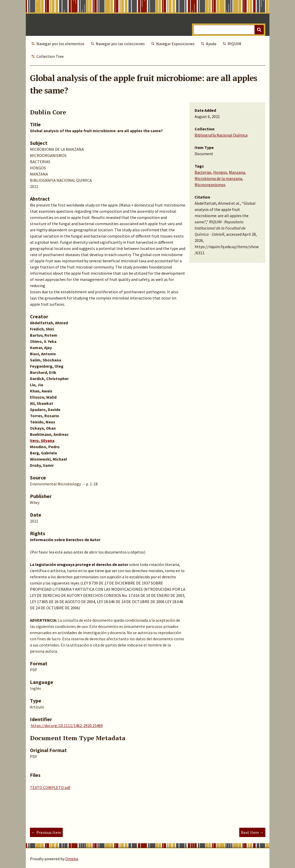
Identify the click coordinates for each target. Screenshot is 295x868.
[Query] (229, 30)
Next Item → (252, 832)
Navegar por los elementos (60, 44)
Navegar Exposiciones (175, 44)
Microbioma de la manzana (218, 178)
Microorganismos (210, 185)
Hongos (220, 172)
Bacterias (203, 172)
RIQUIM (234, 44)
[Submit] (259, 30)
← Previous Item (46, 832)
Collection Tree (50, 56)
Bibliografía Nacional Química (221, 135)
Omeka (72, 859)
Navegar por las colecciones (120, 44)
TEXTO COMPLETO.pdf (50, 787)
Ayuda (211, 44)
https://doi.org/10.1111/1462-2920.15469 (67, 725)
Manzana (237, 172)
